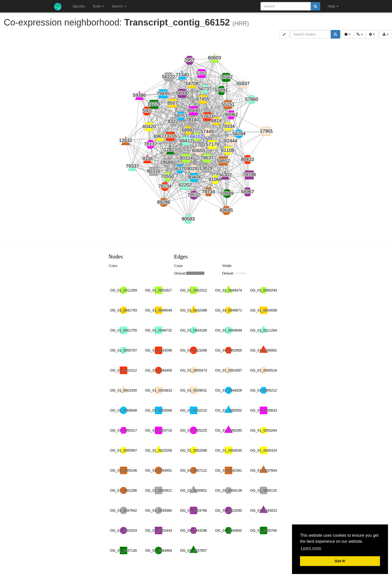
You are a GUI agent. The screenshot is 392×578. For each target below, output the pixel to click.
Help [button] (333, 6)
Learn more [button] (311, 548)
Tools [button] (98, 6)
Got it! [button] (340, 561)
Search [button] (119, 6)
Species (79, 6)
